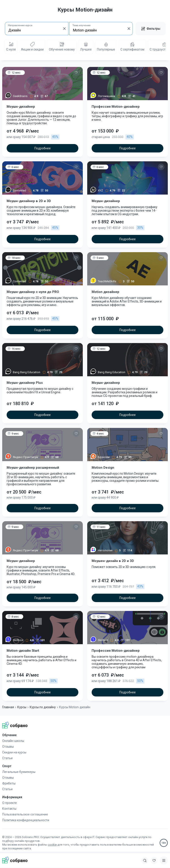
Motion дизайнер (105, 292)
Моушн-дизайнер (21, 107)
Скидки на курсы (14, 752)
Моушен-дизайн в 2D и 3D (113, 561)
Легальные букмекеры (19, 772)
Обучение (9, 735)
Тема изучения (81, 25)
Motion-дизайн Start (23, 651)
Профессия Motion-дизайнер (116, 107)
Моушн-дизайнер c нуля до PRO (33, 292)
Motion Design (103, 468)
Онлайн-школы (13, 741)
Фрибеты (9, 783)
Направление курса (20, 25)
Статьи (7, 758)
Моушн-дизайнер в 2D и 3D (29, 201)
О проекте (10, 803)
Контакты (9, 809)
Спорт (7, 766)
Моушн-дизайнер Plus (25, 383)
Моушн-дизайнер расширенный (33, 468)
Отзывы (8, 747)
